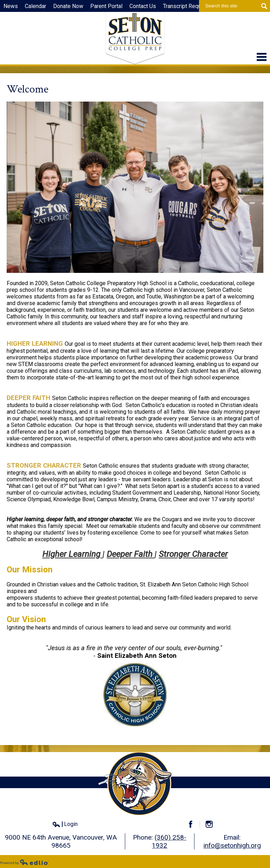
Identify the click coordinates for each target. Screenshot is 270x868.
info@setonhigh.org (232, 845)
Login (65, 824)
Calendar (35, 6)
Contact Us (143, 6)
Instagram (212, 824)
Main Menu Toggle (262, 57)
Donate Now (68, 6)
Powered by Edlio (24, 862)
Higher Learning (72, 554)
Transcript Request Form (193, 6)
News (11, 6)
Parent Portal (106, 6)
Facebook (194, 824)
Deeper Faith (131, 554)
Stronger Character (193, 554)
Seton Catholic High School (135, 38)
